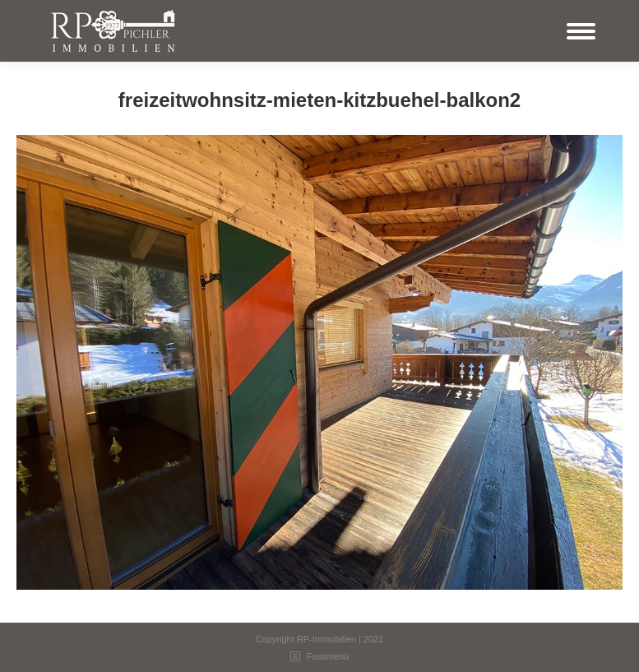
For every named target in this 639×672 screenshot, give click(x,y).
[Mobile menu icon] (581, 31)
